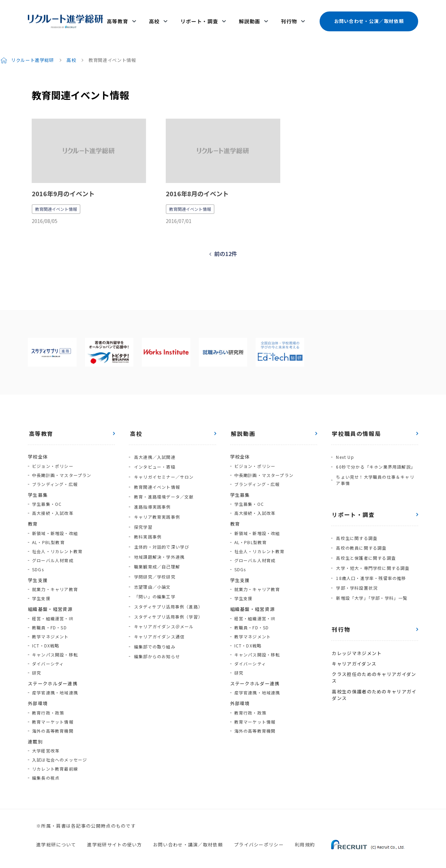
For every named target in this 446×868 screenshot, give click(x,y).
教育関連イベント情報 (56, 202)
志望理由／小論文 (151, 568)
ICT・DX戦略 (46, 639)
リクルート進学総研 (33, 53)
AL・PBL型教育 (48, 536)
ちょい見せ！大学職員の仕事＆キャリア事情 (377, 471)
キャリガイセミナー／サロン (163, 468)
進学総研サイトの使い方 (114, 838)
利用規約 (305, 838)
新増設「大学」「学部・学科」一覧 (371, 583)
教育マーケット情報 (53, 715)
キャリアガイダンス (353, 646)
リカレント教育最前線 (55, 762)
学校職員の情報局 (356, 427)
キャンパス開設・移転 (55, 648)
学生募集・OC (47, 498)
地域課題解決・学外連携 (158, 540)
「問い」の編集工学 (154, 577)
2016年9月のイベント (63, 187)
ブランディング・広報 (55, 477)
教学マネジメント (50, 630)
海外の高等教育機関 (53, 724)
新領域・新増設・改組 (55, 527)
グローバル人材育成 (53, 554)
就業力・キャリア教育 (55, 583)
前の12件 (226, 247)
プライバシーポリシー (259, 838)
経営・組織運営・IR (53, 612)
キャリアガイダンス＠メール (163, 604)
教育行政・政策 (48, 706)
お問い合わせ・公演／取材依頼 (369, 18)
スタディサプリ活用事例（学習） (167, 595)
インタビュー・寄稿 (154, 459)
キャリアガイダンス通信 (158, 613)
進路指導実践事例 (151, 495)
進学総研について (56, 838)
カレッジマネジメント (356, 637)
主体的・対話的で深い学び (161, 531)
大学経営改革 (46, 744)
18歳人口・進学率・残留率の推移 (370, 564)
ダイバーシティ (48, 657)
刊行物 (289, 18)
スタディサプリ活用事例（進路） (167, 586)
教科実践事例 (147, 522)
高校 (158, 18)
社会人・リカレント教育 (57, 545)
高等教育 (123, 18)
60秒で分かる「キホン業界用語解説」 (375, 459)
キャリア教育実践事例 (156, 504)
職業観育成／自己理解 (156, 550)
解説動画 (251, 18)
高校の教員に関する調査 (361, 537)
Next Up (344, 450)
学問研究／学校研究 (154, 559)
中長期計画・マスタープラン (62, 468)
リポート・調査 (202, 18)
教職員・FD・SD (49, 621)
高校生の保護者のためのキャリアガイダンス (373, 676)
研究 (37, 666)
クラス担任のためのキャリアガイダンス (373, 659)
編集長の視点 (46, 771)
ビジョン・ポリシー (53, 459)
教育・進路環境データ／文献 (163, 486)
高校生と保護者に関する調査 (365, 546)
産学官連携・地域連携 (55, 686)
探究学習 (142, 513)
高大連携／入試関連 (154, 450)
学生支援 (41, 592)
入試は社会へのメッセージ (60, 753)
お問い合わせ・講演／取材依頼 (188, 838)
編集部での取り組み (154, 622)
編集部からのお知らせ (156, 631)
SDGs (38, 563)
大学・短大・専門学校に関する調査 (372, 555)
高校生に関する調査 (356, 528)
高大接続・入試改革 (53, 507)
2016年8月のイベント (197, 187)
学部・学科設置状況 (356, 574)
